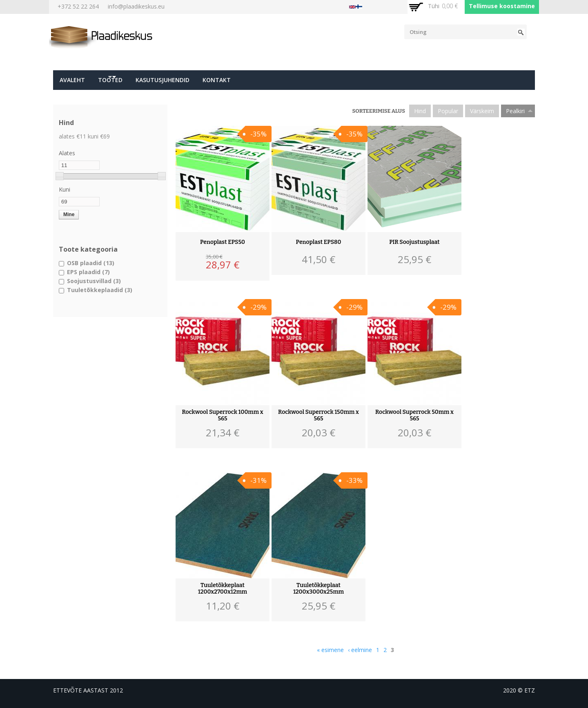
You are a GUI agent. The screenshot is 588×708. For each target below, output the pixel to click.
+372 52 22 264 (78, 6)
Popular (448, 111)
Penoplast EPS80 (319, 242)
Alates (67, 153)
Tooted (108, 82)
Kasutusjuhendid (163, 80)
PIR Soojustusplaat (414, 242)
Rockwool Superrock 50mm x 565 (414, 415)
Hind (420, 111)
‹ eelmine (360, 650)
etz (530, 690)
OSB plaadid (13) (91, 263)
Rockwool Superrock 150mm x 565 (318, 415)
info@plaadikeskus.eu (136, 6)
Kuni (65, 189)
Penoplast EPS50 (223, 242)
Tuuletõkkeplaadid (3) (100, 290)
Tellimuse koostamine (502, 6)
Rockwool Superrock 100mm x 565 (222, 415)
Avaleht (72, 80)
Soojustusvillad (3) (94, 281)
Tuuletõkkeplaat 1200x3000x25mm (318, 589)
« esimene (330, 650)
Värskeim (482, 111)
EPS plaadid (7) (88, 272)
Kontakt (217, 80)
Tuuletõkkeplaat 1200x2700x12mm (223, 589)
